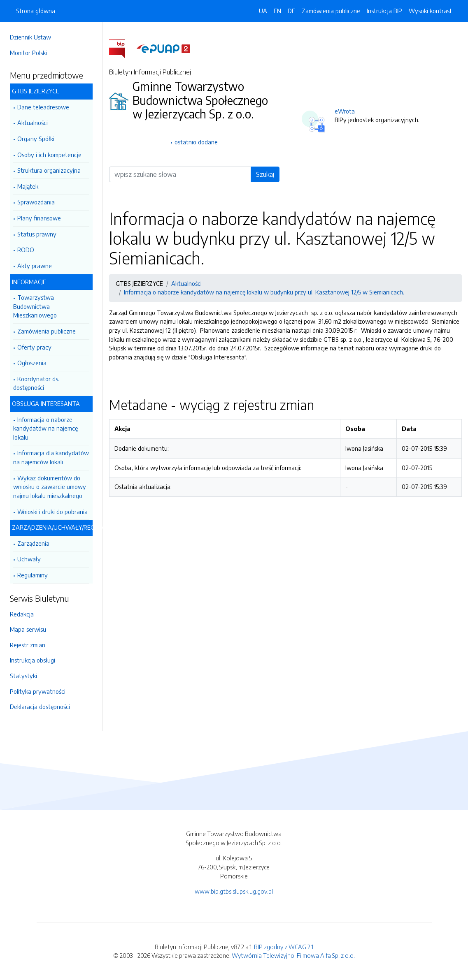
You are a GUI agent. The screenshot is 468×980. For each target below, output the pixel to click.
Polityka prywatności (38, 691)
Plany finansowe (39, 218)
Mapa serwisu (28, 629)
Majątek (28, 186)
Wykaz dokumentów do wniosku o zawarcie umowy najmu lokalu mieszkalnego (50, 487)
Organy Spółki (36, 139)
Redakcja (22, 614)
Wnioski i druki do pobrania (52, 512)
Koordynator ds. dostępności (36, 383)
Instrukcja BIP (384, 11)
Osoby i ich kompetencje (49, 155)
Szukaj (265, 174)
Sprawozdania (36, 202)
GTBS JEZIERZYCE (36, 91)
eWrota (345, 111)
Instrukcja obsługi (33, 660)
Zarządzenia (33, 543)
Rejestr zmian (28, 645)
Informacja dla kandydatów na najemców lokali (51, 457)
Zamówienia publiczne (47, 331)
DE (291, 11)
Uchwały (29, 559)
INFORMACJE (29, 282)
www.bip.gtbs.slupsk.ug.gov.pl (234, 891)
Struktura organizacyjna (49, 170)
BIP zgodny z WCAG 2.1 (284, 947)
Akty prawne (35, 266)
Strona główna (36, 11)
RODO (26, 250)
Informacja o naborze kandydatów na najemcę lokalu (45, 428)
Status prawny (37, 234)
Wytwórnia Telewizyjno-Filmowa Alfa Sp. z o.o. (293, 955)
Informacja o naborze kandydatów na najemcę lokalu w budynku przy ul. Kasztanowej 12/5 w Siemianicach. (264, 292)
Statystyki (23, 676)
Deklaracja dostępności (40, 707)
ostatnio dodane (196, 142)
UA (263, 11)
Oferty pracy (34, 347)
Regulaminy (33, 575)
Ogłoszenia (32, 363)
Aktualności (33, 123)
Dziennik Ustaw (30, 37)
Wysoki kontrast (430, 11)
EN (277, 11)
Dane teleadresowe (43, 107)
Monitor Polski (28, 53)
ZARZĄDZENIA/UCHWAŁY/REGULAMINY (52, 527)
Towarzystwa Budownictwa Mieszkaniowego (35, 306)
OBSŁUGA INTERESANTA (46, 403)
